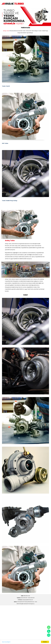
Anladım (45, 642)
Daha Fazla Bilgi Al (6, 642)
